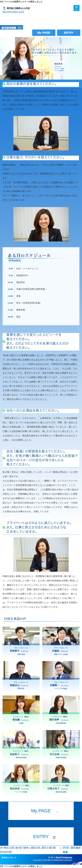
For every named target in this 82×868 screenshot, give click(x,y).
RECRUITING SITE (13, 12)
